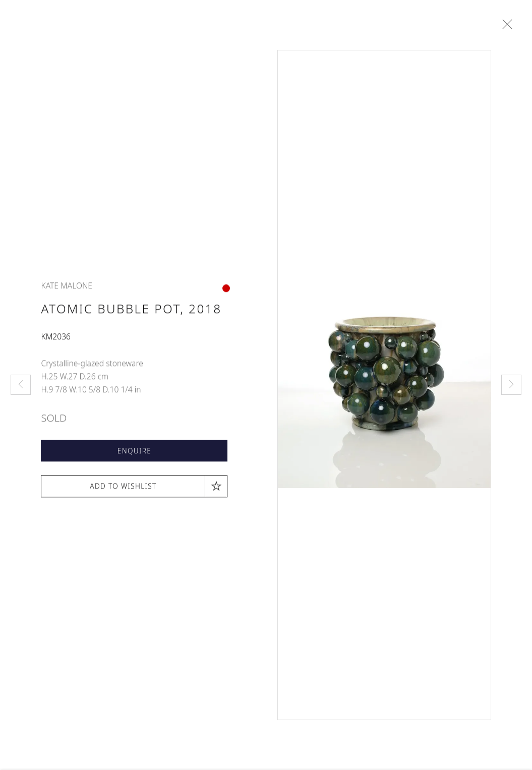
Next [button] (511, 385)
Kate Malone (66, 289)
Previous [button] (21, 385)
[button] (134, 489)
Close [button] (507, 25)
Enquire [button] (134, 454)
